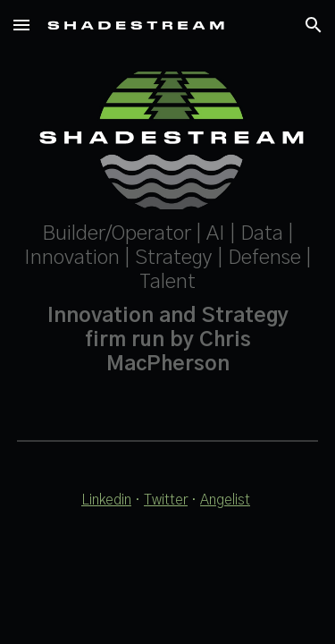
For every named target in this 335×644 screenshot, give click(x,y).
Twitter (166, 500)
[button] (21, 25)
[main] (168, 300)
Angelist (225, 500)
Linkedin (106, 500)
